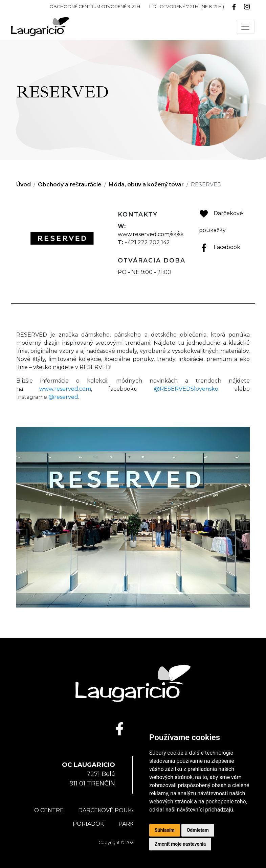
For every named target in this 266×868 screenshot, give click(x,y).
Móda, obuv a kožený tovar (146, 185)
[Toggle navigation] (245, 27)
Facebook (220, 247)
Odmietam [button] (198, 830)
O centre (49, 810)
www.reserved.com (65, 389)
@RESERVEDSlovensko (186, 389)
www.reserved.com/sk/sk (151, 234)
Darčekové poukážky (112, 810)
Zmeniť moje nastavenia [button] (180, 844)
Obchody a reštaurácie (70, 185)
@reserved (63, 397)
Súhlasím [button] (165, 830)
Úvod (24, 185)
